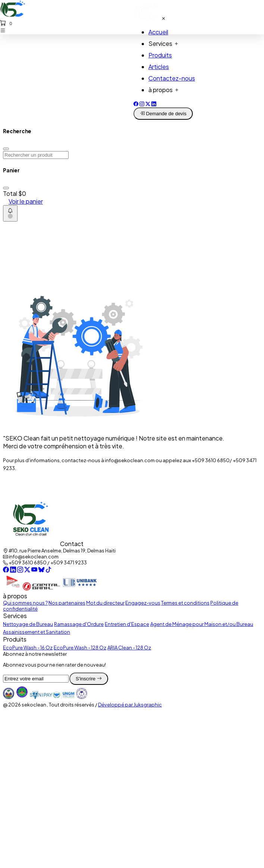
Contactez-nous (172, 78)
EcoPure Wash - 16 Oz (28, 648)
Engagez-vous (143, 603)
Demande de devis (163, 114)
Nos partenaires (67, 603)
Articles (159, 67)
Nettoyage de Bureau (28, 624)
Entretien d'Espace (127, 624)
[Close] (6, 149)
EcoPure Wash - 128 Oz (80, 648)
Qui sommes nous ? (25, 603)
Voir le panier (26, 201)
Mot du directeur (105, 603)
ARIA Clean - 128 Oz (129, 648)
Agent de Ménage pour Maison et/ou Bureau (202, 624)
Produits (160, 55)
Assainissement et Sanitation (37, 632)
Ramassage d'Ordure (79, 624)
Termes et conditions (185, 603)
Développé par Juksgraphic (130, 705)
